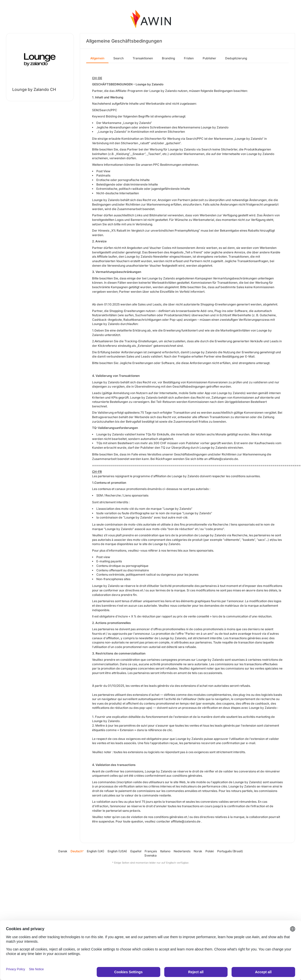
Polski (210, 851)
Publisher (209, 58)
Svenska (150, 855)
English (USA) (117, 851)
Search (118, 58)
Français (151, 851)
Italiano (165, 851)
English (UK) (96, 851)
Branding (168, 58)
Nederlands (182, 851)
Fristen (189, 58)
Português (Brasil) (230, 851)
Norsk (198, 851)
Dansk (63, 851)
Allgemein (97, 58)
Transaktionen (143, 58)
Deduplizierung (236, 58)
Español (136, 851)
